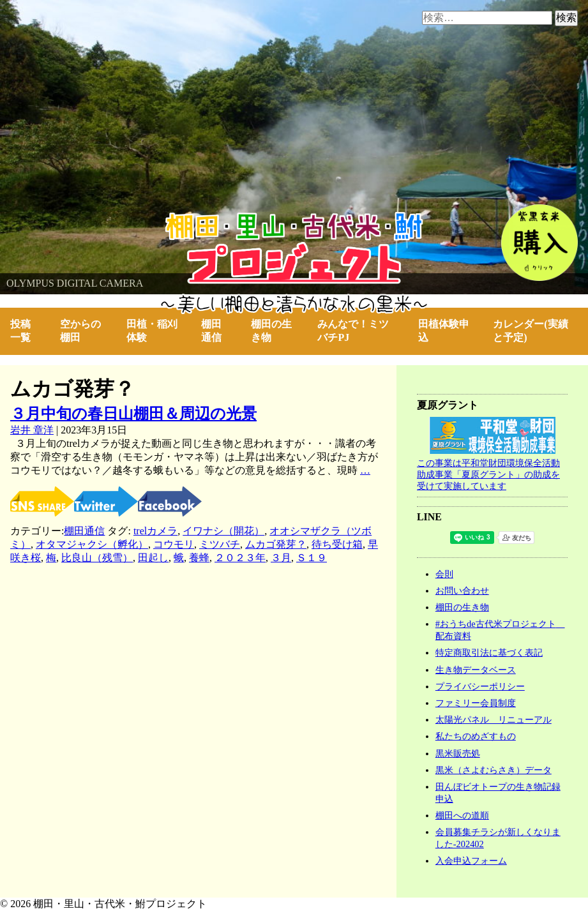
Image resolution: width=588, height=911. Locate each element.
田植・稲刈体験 (152, 331)
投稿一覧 (20, 331)
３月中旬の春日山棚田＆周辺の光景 (133, 414)
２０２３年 (240, 558)
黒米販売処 (458, 753)
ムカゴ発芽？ (276, 545)
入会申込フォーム (471, 861)
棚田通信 (211, 331)
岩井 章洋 (32, 430)
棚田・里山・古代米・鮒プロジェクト (87, 218)
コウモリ (174, 545)
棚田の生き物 (271, 331)
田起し (153, 558)
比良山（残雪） (97, 558)
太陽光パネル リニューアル (494, 719)
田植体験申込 (444, 331)
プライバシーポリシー (480, 686)
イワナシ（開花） (223, 531)
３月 (281, 558)
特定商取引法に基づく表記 (489, 652)
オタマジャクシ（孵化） (92, 545)
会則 (444, 574)
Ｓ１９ (312, 558)
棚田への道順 (462, 815)
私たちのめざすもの (476, 736)
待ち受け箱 (337, 545)
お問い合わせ (462, 591)
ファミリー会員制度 (476, 703)
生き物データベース (476, 670)
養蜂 (199, 558)
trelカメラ (155, 531)
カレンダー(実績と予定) (530, 331)
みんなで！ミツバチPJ (353, 331)
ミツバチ (220, 545)
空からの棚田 (80, 331)
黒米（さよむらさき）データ (494, 770)
